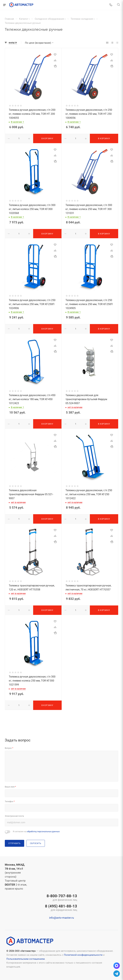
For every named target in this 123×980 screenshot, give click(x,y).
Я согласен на (36, 831)
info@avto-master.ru (61, 918)
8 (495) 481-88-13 (61, 908)
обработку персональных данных (43, 831)
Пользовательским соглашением (26, 959)
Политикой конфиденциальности (83, 955)
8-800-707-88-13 (61, 898)
